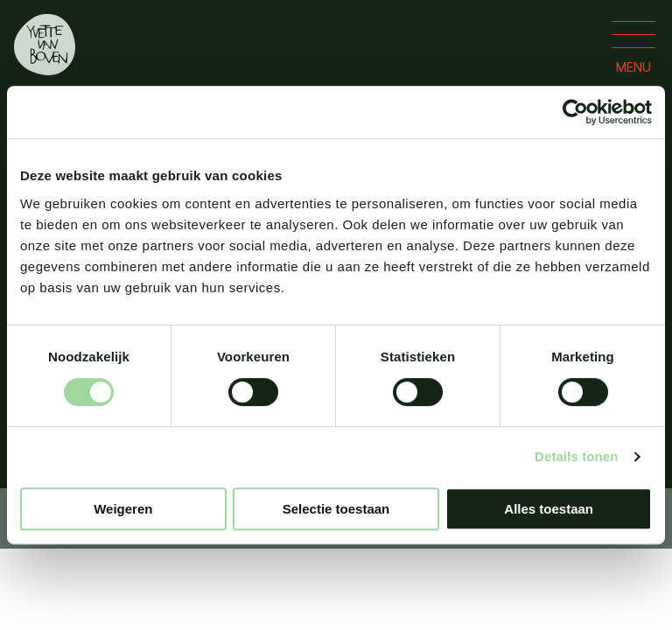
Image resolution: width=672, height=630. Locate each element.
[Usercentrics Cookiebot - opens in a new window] (575, 112)
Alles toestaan (549, 509)
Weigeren (123, 509)
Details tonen (576, 456)
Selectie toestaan (336, 509)
